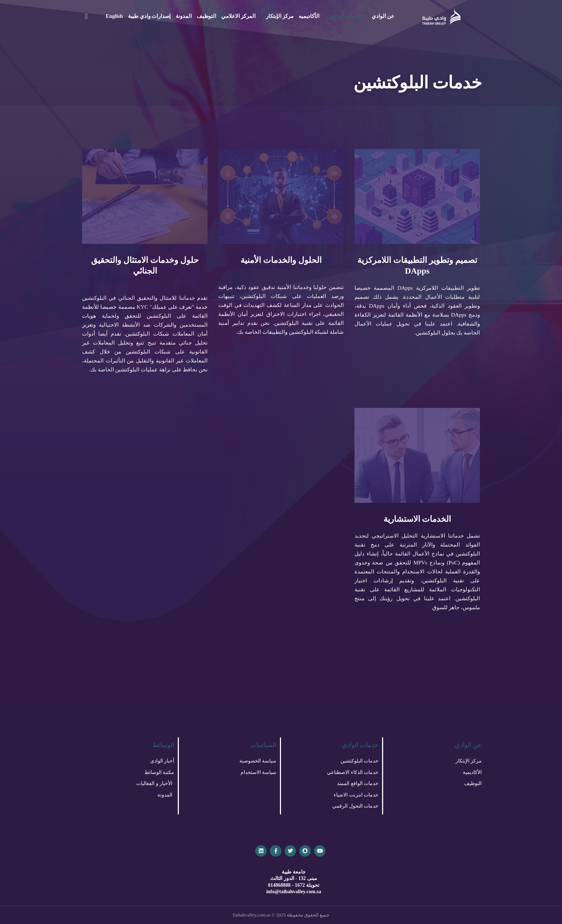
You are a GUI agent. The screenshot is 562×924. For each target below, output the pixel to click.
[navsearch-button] (86, 16)
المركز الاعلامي (238, 16)
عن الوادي (381, 16)
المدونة (184, 16)
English (114, 16)
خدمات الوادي (344, 16)
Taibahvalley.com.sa (252, 915)
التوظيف (206, 16)
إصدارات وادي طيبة (149, 16)
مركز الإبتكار (278, 16)
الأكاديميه (309, 16)
